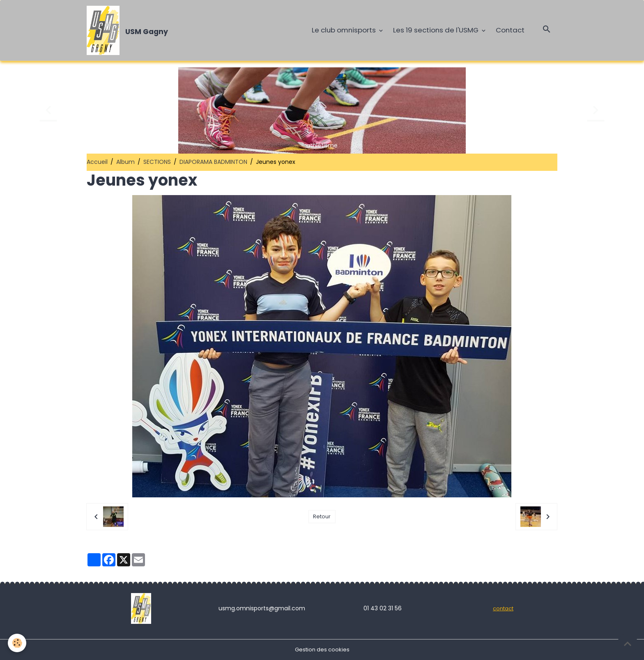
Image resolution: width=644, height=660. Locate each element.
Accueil (97, 162)
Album (125, 162)
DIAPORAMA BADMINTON (213, 162)
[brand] (129, 30)
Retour (322, 517)
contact (503, 608)
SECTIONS (157, 162)
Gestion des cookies (322, 649)
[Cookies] (17, 643)
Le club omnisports (345, 30)
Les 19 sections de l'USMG (437, 30)
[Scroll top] (628, 644)
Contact (510, 30)
